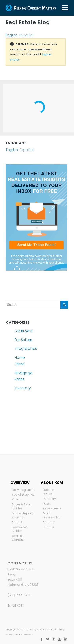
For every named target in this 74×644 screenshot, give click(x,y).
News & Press (52, 508)
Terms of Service (23, 635)
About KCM (52, 483)
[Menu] (63, 8)
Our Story (49, 499)
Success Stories (49, 492)
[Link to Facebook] (42, 639)
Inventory (23, 388)
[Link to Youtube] (60, 639)
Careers (48, 527)
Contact (48, 522)
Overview (20, 483)
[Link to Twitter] (48, 639)
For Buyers (23, 331)
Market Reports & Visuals (23, 516)
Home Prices (20, 361)
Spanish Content (18, 538)
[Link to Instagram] (54, 639)
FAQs (46, 504)
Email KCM (16, 605)
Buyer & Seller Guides (22, 507)
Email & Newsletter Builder (20, 527)
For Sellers (23, 340)
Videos (17, 499)
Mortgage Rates (23, 376)
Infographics (25, 349)
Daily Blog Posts (23, 490)
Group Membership (52, 516)
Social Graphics (23, 495)
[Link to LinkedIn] (66, 639)
